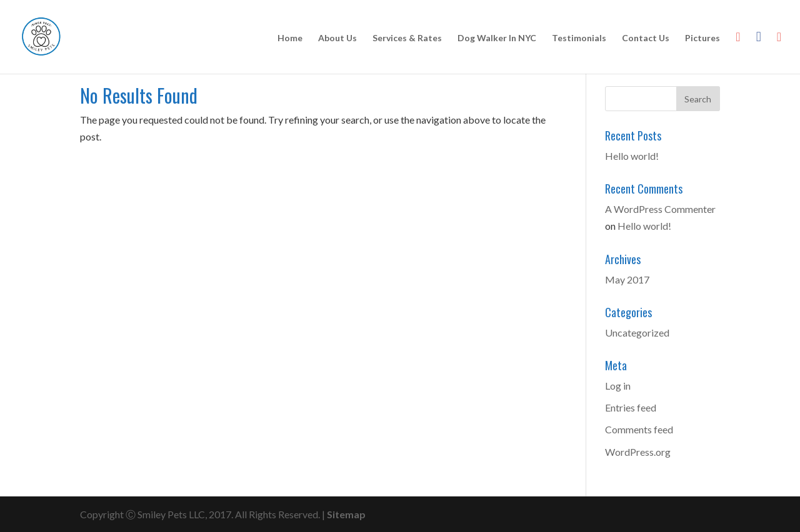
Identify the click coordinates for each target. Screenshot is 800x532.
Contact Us (646, 38)
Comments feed (639, 429)
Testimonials (579, 38)
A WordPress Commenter (660, 209)
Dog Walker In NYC (497, 38)
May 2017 (627, 279)
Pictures (702, 38)
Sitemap (346, 514)
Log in (618, 386)
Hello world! (632, 156)
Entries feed (631, 407)
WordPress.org (638, 452)
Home (290, 38)
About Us (337, 38)
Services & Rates (407, 38)
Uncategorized (637, 332)
